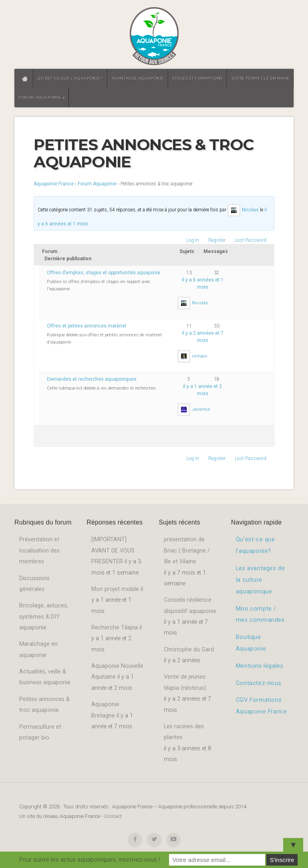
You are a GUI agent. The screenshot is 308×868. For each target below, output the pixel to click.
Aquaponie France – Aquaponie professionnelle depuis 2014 (154, 37)
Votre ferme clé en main (260, 78)
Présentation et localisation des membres (39, 551)
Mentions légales (260, 666)
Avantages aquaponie (138, 78)
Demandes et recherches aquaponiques (92, 379)
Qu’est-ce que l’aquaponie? (70, 78)
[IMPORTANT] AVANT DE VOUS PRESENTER (113, 551)
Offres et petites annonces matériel (87, 326)
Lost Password (251, 240)
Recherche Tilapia (115, 628)
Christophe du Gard (189, 650)
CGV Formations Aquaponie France (262, 706)
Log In (193, 240)
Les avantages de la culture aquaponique (261, 580)
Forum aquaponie (40, 97)
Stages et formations (198, 78)
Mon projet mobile (115, 589)
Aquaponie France (54, 184)
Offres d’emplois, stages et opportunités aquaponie (104, 273)
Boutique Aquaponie (251, 643)
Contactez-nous (259, 683)
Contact (113, 816)
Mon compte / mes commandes (260, 615)
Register (217, 240)
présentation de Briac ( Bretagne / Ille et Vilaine (187, 551)
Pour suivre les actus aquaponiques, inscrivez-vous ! (90, 860)
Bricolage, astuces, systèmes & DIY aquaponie (44, 617)
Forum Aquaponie (97, 184)
